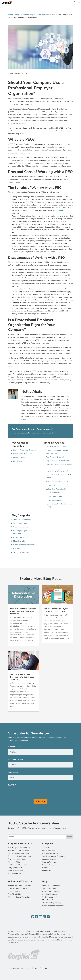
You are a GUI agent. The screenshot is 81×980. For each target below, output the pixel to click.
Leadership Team (49, 850)
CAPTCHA (12, 785)
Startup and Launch (21, 523)
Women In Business (21, 552)
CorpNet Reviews (49, 862)
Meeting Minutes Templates (19, 897)
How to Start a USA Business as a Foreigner (59, 505)
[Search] (74, 2)
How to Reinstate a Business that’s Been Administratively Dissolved (23, 611)
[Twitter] (33, 917)
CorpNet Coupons (49, 865)
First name (16, 747)
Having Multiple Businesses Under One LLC (59, 476)
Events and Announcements (24, 545)
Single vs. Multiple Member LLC (58, 461)
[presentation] (24, 791)
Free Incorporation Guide (23, 454)
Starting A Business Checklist (25, 450)
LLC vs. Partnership (53, 493)
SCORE (66, 197)
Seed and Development (22, 520)
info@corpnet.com (15, 868)
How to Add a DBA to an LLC (57, 471)
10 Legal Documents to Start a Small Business (57, 452)
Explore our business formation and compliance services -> (35, 433)
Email (14, 772)
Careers (45, 868)
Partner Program (20, 548)
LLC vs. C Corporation (54, 496)
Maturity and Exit (20, 541)
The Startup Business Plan (56, 447)
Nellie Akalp (32, 392)
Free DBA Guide (20, 461)
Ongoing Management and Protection (35, 15)
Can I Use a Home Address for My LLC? (59, 466)
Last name (16, 760)
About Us (46, 848)
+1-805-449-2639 (19, 859)
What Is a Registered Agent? (57, 482)
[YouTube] (40, 917)
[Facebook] (37, 917)
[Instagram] (48, 917)
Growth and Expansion (22, 527)
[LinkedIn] (44, 917)
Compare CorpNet (49, 859)
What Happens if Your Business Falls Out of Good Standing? (22, 677)
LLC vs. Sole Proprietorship (56, 489)
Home (10, 15)
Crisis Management (21, 537)
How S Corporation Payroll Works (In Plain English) (56, 610)
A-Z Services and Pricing (52, 853)
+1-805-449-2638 (21, 853)
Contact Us (46, 871)
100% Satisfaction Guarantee (54, 856)
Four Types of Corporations (56, 457)
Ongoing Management (51, 894)
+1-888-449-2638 (23, 856)
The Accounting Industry (52, 903)
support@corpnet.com (17, 873)
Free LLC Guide (19, 458)
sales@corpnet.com (16, 871)
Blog (17, 15)
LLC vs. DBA (51, 485)
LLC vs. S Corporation (54, 500)
